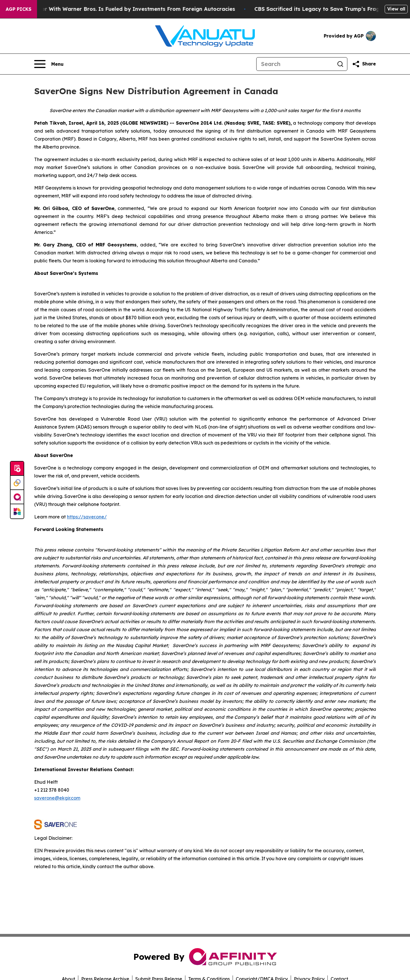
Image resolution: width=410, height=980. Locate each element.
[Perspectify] (17, 483)
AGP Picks (19, 9)
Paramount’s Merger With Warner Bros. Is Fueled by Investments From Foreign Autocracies (123, 9)
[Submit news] (17, 469)
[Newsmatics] (17, 511)
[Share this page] (364, 64)
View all (396, 9)
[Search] (295, 64)
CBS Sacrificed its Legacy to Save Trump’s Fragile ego (334, 9)
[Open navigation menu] (49, 64)
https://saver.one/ (87, 517)
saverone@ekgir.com (57, 798)
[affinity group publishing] (17, 497)
